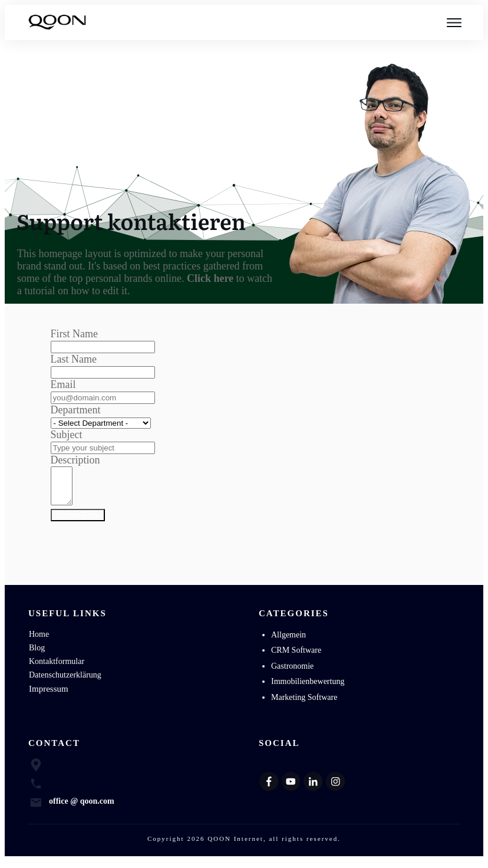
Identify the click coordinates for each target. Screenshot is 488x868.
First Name (75, 334)
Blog (37, 655)
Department (76, 410)
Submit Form (78, 522)
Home (39, 641)
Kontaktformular (57, 668)
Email (63, 384)
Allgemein (288, 642)
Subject (67, 435)
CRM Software (296, 657)
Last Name (74, 359)
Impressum (49, 696)
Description (75, 460)
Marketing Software (304, 704)
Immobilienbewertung (308, 688)
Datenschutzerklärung (65, 682)
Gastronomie (292, 673)
